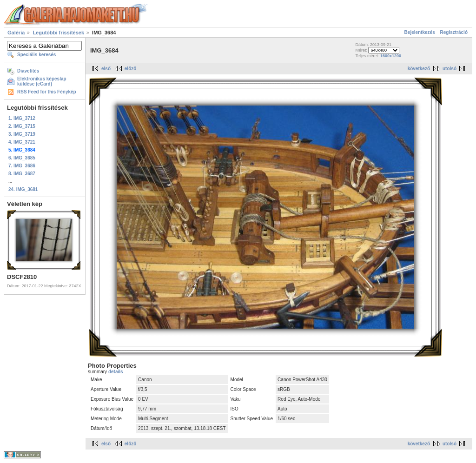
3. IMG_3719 (22, 134)
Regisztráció (454, 32)
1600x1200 (391, 56)
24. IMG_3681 (23, 189)
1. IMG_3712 (22, 118)
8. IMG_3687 (22, 174)
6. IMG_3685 (22, 158)
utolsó (450, 69)
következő (419, 69)
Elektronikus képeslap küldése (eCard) (42, 81)
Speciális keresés (36, 55)
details (116, 372)
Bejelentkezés (420, 32)
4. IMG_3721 (22, 142)
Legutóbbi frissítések (58, 33)
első (106, 69)
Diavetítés (28, 71)
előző (131, 69)
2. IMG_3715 (22, 126)
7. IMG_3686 (22, 166)
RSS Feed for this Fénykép (47, 92)
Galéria (16, 33)
